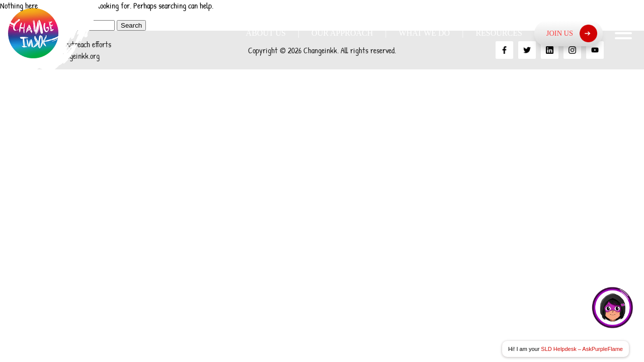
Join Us (572, 33)
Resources (499, 33)
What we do (425, 33)
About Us (266, 33)
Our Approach (342, 33)
